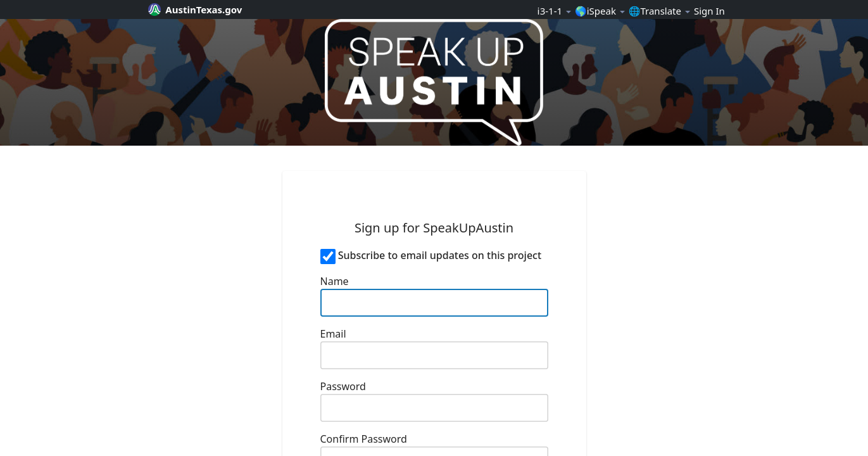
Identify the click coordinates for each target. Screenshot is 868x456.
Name (335, 281)
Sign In (709, 11)
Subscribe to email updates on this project (440, 255)
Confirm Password (364, 439)
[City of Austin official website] (200, 10)
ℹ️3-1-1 (554, 11)
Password (343, 386)
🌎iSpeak (600, 11)
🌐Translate (659, 11)
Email (333, 334)
